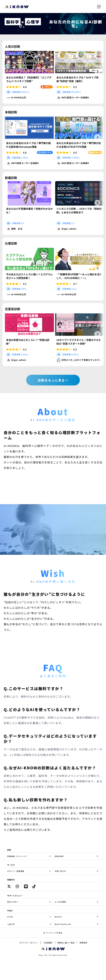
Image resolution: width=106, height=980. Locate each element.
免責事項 (83, 943)
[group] (29, 75)
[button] (97, 72)
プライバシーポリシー (28, 943)
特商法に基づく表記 (66, 943)
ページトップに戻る (54, 933)
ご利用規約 (48, 943)
